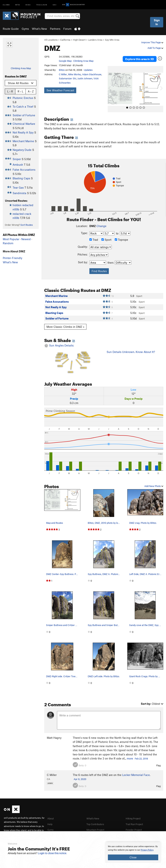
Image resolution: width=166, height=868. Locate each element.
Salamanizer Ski (68, 78)
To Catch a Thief (23, 106)
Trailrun (42, 5)
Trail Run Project (136, 820)
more (130, 754)
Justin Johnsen (85, 78)
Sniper (17, 159)
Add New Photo (154, 482)
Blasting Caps (21, 178)
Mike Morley (75, 74)
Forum (67, 29)
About (51, 814)
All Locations (51, 40)
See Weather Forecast (60, 90)
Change (101, 222)
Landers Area (95, 40)
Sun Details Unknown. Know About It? (131, 348)
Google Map (65, 61)
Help (50, 820)
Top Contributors (97, 820)
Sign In (157, 22)
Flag (158, 762)
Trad (94, 236)
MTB (18, 5)
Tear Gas (18, 187)
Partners (55, 29)
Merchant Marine (23, 141)
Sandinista (19, 193)
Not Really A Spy (23, 132)
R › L (20, 91)
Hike (28, 5)
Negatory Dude (22, 150)
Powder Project (135, 825)
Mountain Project (97, 825)
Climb (6, 5)
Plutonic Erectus (23, 98)
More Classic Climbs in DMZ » (65, 323)
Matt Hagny (54, 734)
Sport (106, 236)
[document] (133, 852)
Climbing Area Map (21, 68)
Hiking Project (134, 814)
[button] (111, 85)
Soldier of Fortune (24, 115)
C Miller (63, 74)
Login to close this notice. (52, 853)
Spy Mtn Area (112, 40)
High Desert (79, 40)
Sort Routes (27, 225)
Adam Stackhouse (92, 74)
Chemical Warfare (24, 124)
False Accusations (24, 170)
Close (133, 857)
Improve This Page (152, 42)
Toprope (121, 236)
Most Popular (11, 239)
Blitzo (62, 70)
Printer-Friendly (12, 258)
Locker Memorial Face (136, 771)
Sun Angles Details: (73, 355)
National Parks (135, 831)
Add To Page (155, 48)
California (65, 40)
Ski (55, 5)
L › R (10, 91)
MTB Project (94, 831)
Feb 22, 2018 (141, 754)
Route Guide (11, 29)
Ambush (18, 165)
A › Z (31, 91)
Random (8, 243)
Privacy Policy (147, 850)
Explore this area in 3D (140, 57)
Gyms (25, 29)
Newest (26, 239)
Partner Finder (56, 831)
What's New (39, 29)
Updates (88, 70)
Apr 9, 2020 (80, 775)
